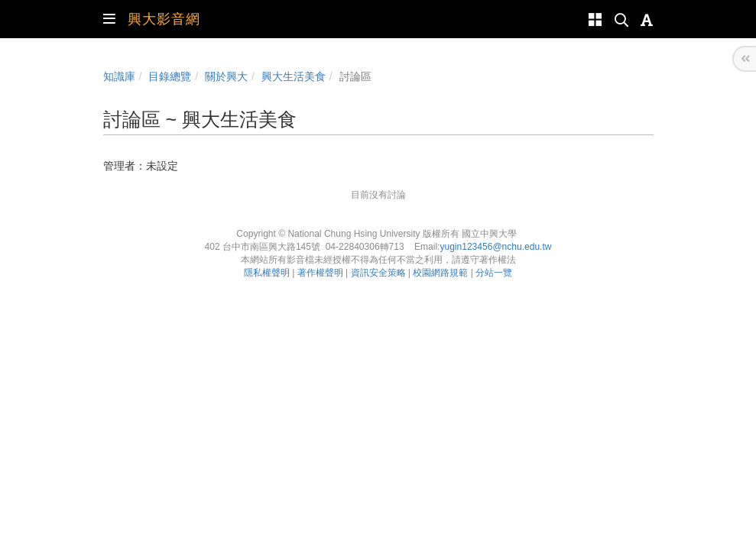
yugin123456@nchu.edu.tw (495, 247)
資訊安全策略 (378, 273)
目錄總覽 (170, 76)
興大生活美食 (294, 76)
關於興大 (226, 76)
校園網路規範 (440, 273)
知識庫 (119, 76)
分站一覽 (494, 273)
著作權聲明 (320, 273)
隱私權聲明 (267, 273)
